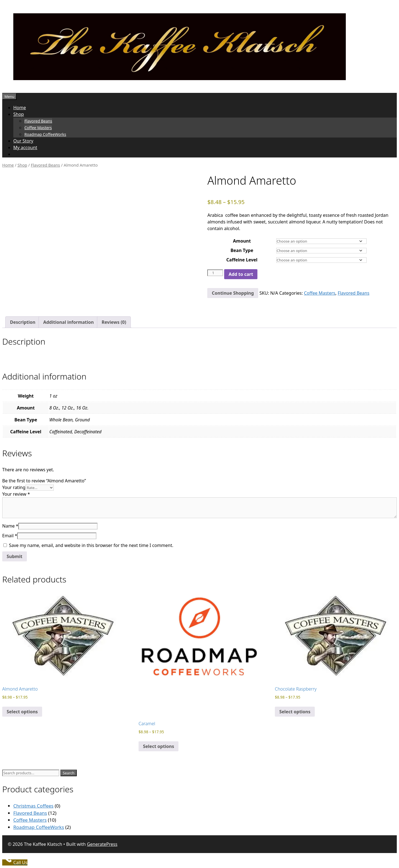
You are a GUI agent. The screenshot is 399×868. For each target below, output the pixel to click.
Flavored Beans (38, 121)
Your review (16, 494)
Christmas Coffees (33, 806)
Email (10, 536)
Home (20, 108)
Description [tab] (23, 322)
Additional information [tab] (69, 322)
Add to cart (241, 274)
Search (68, 773)
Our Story (23, 141)
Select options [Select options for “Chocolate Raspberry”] (295, 712)
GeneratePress (102, 844)
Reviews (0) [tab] (114, 322)
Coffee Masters (38, 128)
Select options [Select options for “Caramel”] (158, 746)
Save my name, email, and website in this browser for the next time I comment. (91, 545)
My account (25, 147)
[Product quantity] (215, 273)
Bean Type (242, 250)
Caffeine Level (242, 260)
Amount (242, 241)
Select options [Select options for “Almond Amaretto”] (22, 712)
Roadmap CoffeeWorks (45, 134)
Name (10, 526)
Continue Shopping (233, 293)
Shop (19, 114)
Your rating (14, 487)
